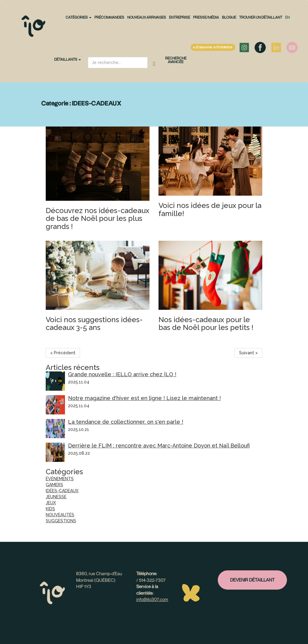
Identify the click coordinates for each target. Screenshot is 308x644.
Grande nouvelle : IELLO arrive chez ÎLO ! (122, 374)
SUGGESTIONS (61, 521)
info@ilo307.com (152, 599)
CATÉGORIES (79, 17)
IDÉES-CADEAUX (62, 491)
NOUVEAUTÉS (60, 515)
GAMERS (54, 485)
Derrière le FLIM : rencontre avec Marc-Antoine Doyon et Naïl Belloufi (159, 446)
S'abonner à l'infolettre (213, 47)
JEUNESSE (56, 497)
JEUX (51, 503)
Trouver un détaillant (261, 17)
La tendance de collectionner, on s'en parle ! (126, 422)
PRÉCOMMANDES (109, 17)
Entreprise (180, 17)
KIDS (50, 509)
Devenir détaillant (252, 580)
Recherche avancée (176, 60)
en (287, 17)
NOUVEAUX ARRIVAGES (147, 17)
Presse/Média (206, 17)
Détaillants (68, 59)
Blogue (229, 17)
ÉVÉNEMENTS (60, 479)
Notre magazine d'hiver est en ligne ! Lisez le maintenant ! (144, 398)
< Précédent (63, 353)
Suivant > (248, 353)
